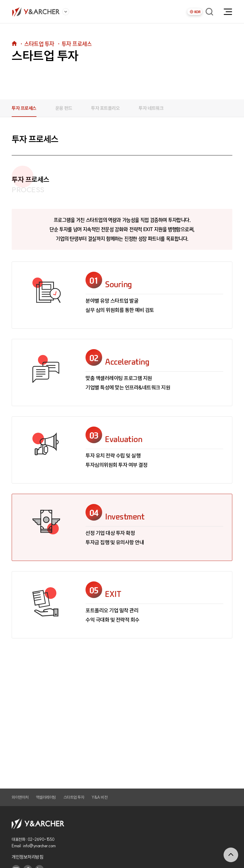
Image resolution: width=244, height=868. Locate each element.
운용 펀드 (64, 108)
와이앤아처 (20, 797)
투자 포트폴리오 (105, 108)
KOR (195, 12)
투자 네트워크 (151, 108)
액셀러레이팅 (46, 797)
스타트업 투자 (74, 797)
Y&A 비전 (99, 797)
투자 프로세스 (24, 108)
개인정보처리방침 (27, 857)
